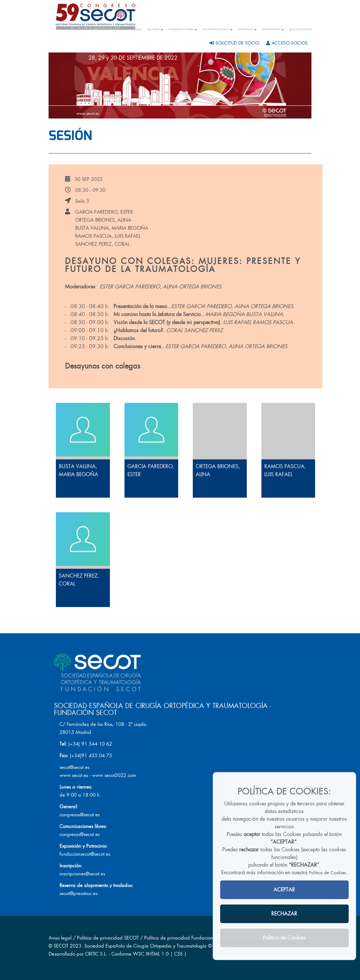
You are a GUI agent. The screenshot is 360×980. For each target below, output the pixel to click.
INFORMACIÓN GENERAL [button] (183, 30)
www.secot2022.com (114, 775)
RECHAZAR (284, 914)
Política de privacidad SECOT (108, 938)
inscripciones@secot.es (82, 874)
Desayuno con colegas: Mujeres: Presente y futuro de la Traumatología (183, 265)
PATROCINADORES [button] (273, 30)
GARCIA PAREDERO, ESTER (104, 212)
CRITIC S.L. (96, 954)
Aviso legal (60, 938)
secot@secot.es (74, 767)
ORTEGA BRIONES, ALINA (103, 220)
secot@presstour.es (78, 893)
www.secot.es (74, 775)
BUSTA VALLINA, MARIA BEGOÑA (112, 228)
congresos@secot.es (80, 815)
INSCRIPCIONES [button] (247, 30)
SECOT (61, 946)
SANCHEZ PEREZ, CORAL (102, 244)
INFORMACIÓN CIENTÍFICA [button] (218, 30)
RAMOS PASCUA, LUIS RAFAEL (108, 236)
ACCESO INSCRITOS (300, 30)
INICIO (139, 30)
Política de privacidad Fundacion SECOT (187, 938)
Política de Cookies (328, 873)
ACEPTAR (284, 890)
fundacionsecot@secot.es (85, 854)
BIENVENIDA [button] (155, 30)
